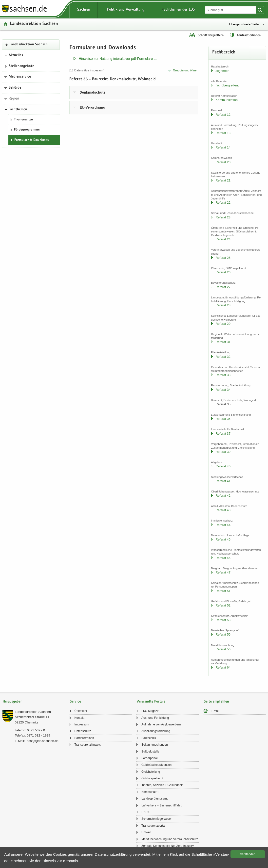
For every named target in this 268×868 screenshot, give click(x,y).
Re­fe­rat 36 (223, 419)
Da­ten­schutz (83, 731)
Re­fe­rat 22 (223, 203)
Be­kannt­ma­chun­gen (155, 745)
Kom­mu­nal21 (150, 792)
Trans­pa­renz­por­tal (153, 826)
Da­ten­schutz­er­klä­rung (113, 854)
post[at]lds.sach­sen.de (43, 741)
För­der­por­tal (149, 758)
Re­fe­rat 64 (223, 667)
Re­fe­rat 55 (223, 634)
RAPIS (146, 812)
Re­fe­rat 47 (223, 572)
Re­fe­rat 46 (223, 558)
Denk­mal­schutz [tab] (92, 92)
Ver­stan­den (248, 854)
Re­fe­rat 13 (223, 133)
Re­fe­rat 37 (223, 434)
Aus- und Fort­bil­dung (155, 718)
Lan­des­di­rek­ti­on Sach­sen (34, 24)
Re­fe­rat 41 (223, 481)
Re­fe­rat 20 (223, 162)
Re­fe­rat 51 (223, 591)
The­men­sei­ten (23, 120)
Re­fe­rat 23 (223, 217)
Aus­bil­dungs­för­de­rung (156, 731)
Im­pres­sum (82, 724)
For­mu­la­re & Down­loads (31, 140)
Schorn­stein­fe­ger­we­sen (157, 819)
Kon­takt (80, 718)
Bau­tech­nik (149, 738)
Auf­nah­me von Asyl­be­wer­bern (161, 724)
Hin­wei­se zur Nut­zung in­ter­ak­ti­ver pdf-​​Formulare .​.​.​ (118, 59)
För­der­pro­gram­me (27, 130)
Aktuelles (16, 55)
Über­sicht (81, 711)
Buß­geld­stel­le (150, 752)
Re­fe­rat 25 (223, 258)
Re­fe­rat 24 (223, 239)
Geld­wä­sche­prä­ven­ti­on (156, 765)
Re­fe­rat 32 (223, 357)
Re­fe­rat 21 (223, 180)
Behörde (15, 88)
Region (14, 99)
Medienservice (20, 77)
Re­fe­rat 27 (223, 287)
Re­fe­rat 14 (223, 147)
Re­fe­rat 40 (223, 466)
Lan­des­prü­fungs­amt (154, 799)
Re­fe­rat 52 (223, 605)
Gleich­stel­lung (151, 772)
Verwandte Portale (151, 702)
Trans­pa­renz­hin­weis (88, 745)
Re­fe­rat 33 (223, 375)
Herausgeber (12, 702)
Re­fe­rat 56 (223, 649)
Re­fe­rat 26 (223, 272)
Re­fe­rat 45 (223, 539)
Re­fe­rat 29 (223, 324)
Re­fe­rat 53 (223, 620)
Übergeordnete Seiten (245, 24)
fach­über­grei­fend (228, 85)
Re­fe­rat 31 (223, 342)
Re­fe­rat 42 (223, 496)
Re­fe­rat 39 (223, 452)
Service (75, 702)
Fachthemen (18, 110)
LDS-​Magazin (150, 711)
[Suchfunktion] (231, 10)
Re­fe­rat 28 (223, 305)
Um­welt (146, 832)
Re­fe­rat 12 (223, 115)
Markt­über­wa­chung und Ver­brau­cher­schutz (170, 839)
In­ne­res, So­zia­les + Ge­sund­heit (162, 785)
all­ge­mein (222, 71)
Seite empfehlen (216, 702)
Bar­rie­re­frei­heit (84, 738)
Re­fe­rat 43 (223, 510)
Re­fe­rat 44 (223, 525)
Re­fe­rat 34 (223, 390)
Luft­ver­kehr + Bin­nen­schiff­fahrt (162, 805)
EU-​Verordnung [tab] (92, 107)
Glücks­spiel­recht (152, 778)
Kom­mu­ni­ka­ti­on (227, 100)
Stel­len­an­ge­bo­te (21, 66)
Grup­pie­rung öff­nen (186, 70)
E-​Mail (215, 711)
